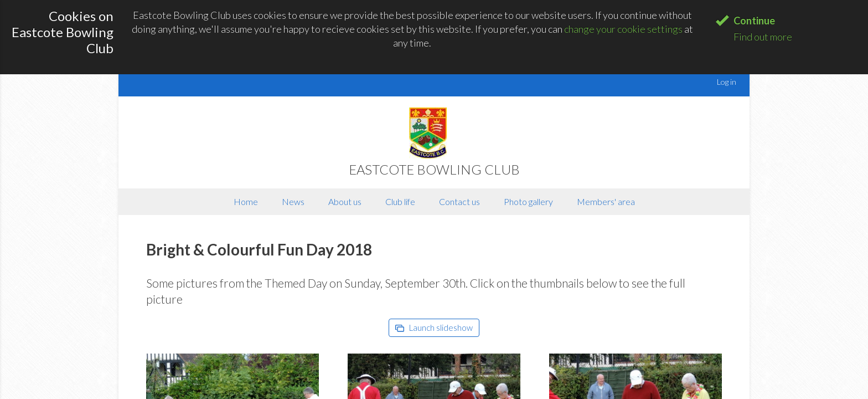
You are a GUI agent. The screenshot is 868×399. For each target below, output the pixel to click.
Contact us (459, 201)
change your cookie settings (623, 29)
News (293, 201)
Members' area (606, 201)
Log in (727, 82)
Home (246, 201)
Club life (400, 201)
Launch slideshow (434, 328)
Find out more (763, 37)
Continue (754, 21)
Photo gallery (528, 201)
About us (345, 201)
